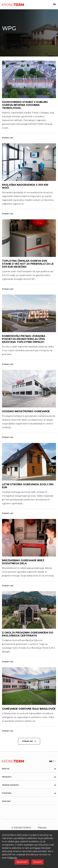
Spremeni (22, 862)
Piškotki (42, 828)
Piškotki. (13, 858)
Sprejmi (37, 862)
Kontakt (6, 801)
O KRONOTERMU (21, 828)
